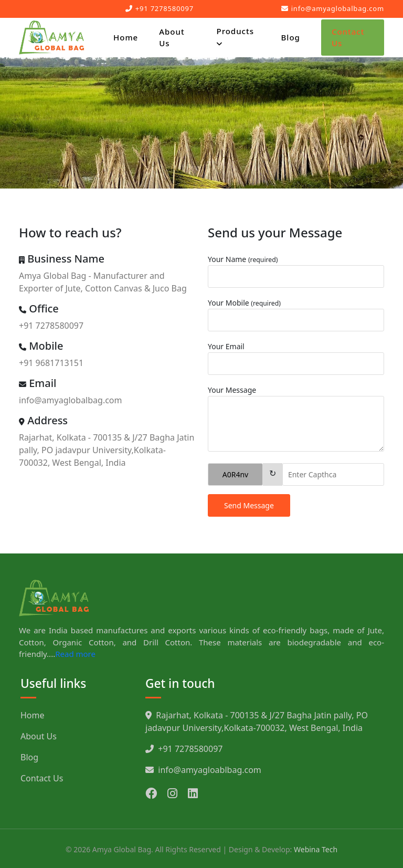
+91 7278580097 (160, 8)
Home (126, 37)
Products (235, 37)
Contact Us (348, 38)
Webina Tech (316, 849)
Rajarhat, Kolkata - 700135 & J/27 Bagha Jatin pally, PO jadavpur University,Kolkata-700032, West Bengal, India (107, 450)
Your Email (226, 346)
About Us (172, 38)
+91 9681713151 (51, 363)
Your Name (243, 259)
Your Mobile (244, 303)
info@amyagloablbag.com (203, 770)
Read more (75, 654)
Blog (291, 37)
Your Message (232, 390)
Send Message (249, 505)
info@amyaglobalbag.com (333, 8)
